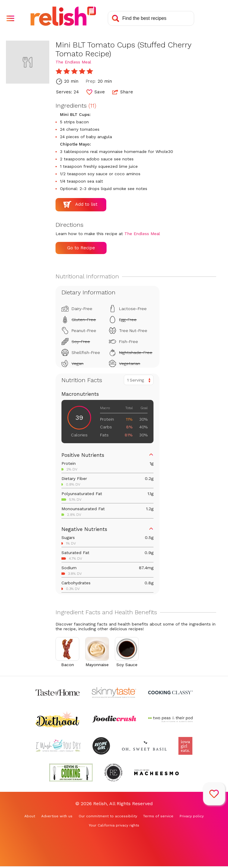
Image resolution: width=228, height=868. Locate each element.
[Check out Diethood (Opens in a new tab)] (58, 719)
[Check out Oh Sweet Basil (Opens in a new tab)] (144, 746)
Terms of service (158, 816)
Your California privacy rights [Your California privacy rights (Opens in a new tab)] (114, 825)
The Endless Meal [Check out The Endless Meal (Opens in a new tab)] (73, 62)
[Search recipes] (151, 18)
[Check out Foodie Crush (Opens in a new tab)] (114, 719)
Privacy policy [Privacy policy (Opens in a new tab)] (192, 816)
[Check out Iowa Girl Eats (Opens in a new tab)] (185, 746)
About (30, 816)
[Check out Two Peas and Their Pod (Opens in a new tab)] (170, 719)
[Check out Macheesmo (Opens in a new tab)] (156, 773)
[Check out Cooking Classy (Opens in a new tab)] (170, 693)
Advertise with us (57, 816)
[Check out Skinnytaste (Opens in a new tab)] (114, 693)
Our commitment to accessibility (108, 816)
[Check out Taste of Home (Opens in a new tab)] (58, 693)
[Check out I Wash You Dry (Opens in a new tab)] (58, 746)
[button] (10, 18)
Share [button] (123, 92)
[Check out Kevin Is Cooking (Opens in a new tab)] (71, 773)
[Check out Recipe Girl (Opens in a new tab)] (101, 746)
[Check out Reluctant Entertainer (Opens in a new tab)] (113, 773)
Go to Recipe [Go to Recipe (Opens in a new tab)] (81, 248)
